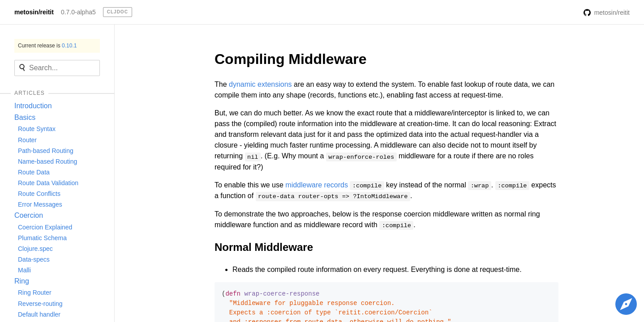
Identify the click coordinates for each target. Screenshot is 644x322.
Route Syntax (37, 129)
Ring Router (35, 292)
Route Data (34, 172)
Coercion (29, 215)
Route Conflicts (39, 194)
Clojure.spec (35, 249)
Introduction (33, 106)
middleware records (317, 185)
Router (27, 140)
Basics (25, 117)
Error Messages (40, 204)
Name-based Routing (47, 161)
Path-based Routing (46, 151)
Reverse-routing (40, 304)
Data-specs (34, 259)
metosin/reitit (34, 12)
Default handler (39, 314)
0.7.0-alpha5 (78, 12)
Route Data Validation (48, 183)
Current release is (47, 46)
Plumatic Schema (42, 238)
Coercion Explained (45, 227)
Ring (22, 281)
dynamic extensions (260, 84)
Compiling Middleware (291, 59)
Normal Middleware (264, 247)
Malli (24, 270)
